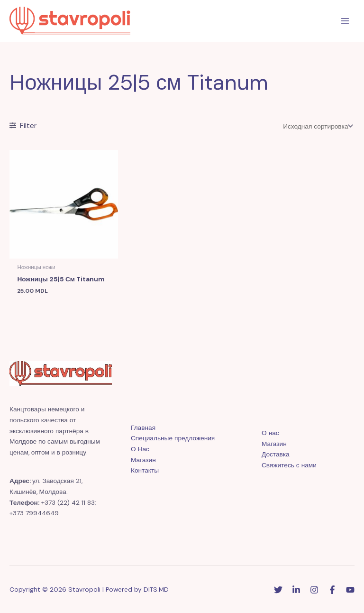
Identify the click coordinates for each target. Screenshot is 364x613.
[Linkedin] (296, 590)
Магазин (143, 460)
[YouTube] (350, 590)
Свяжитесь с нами (289, 465)
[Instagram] (314, 590)
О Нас (140, 449)
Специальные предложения (173, 438)
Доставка (276, 454)
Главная (143, 427)
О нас (270, 433)
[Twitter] (278, 590)
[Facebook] (332, 590)
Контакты (145, 470)
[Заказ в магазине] (317, 126)
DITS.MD (156, 589)
